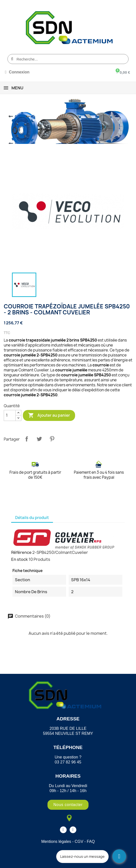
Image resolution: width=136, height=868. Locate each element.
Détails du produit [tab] (32, 518)
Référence (21, 552)
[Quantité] (10, 415)
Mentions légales (56, 841)
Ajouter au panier (49, 415)
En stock (20, 559)
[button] (68, 805)
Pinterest (52, 439)
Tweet (39, 439)
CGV (79, 841)
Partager (27, 439)
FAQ (91, 841)
